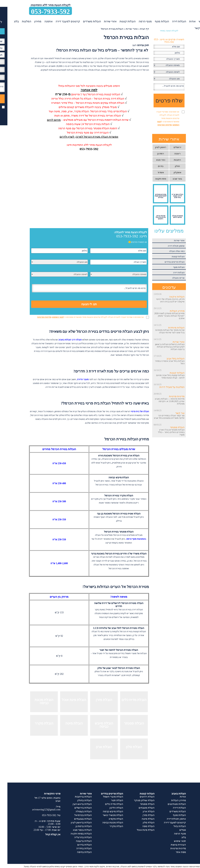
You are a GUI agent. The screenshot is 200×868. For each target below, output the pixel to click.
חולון (170, 166)
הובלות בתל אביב (168, 359)
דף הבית (137, 29)
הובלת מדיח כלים (107, 804)
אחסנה (41, 21)
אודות (185, 21)
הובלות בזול (172, 826)
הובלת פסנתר (170, 427)
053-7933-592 (43, 11)
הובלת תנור (110, 800)
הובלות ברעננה (76, 841)
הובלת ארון (141, 811)
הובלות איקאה (169, 297)
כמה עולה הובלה (169, 251)
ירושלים (170, 147)
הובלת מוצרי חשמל (106, 797)
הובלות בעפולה (76, 811)
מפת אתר (173, 852)
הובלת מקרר (109, 826)
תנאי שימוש (173, 841)
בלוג (9, 21)
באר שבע (170, 179)
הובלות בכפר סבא (75, 830)
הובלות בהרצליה (76, 837)
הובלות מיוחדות (169, 328)
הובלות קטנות (120, 21)
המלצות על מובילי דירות (165, 387)
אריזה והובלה (171, 278)
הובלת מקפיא (108, 819)
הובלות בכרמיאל (76, 815)
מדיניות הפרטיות (37, 317)
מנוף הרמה (138, 21)
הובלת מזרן (141, 815)
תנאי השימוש (50, 317)
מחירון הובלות (170, 311)
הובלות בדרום (77, 845)
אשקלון (170, 172)
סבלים (175, 830)
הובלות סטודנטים (169, 804)
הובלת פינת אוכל (138, 830)
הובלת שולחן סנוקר (137, 800)
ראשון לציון (153, 147)
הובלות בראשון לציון (74, 823)
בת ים (153, 166)
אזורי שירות (103, 21)
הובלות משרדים (85, 21)
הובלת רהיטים (140, 797)
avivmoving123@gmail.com (39, 810)
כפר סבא (153, 160)
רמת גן (153, 154)
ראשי (194, 21)
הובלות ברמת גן (76, 826)
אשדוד (153, 172)
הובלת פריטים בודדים (167, 262)
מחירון (30, 21)
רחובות (170, 160)
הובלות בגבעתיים (76, 819)
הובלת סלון (141, 823)
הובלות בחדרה (77, 848)
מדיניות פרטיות (169, 396)
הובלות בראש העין (75, 804)
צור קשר (192, 28)
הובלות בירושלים (76, 808)
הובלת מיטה (141, 819)
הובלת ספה (141, 826)
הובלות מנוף (155, 21)
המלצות (19, 21)
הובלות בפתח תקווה (74, 834)
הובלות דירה (172, 21)
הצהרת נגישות (171, 845)
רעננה (170, 154)
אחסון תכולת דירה (169, 246)
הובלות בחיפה (77, 852)
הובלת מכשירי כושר (106, 815)
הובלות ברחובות (76, 797)
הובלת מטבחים (139, 808)
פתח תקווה (153, 179)
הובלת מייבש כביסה (106, 811)
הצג (127, 45)
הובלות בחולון (77, 800)
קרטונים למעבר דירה (60, 21)
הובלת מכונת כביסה (105, 823)
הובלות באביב (171, 794)
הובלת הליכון (109, 808)
